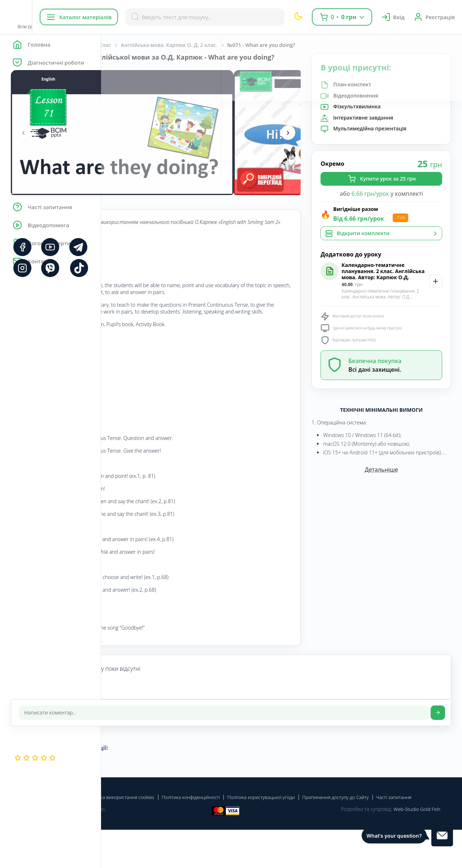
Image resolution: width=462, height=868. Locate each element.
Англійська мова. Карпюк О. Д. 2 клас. (270, 45)
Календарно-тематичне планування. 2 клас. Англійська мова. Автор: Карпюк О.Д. (402, 282)
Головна (123, 45)
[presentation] (125, 141)
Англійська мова (165, 45)
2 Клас (204, 45)
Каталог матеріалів (147, 17)
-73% (433, 220)
